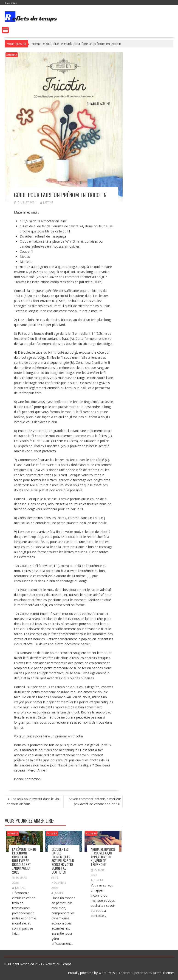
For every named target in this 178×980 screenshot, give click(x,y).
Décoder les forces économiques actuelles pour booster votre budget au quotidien (63, 861)
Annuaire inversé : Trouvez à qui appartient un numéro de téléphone (103, 857)
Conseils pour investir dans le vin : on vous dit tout (33, 801)
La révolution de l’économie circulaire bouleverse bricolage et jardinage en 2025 (24, 861)
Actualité (12, 55)
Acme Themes (164, 973)
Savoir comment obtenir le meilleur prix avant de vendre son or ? (95, 801)
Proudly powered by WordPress (91, 973)
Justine (47, 202)
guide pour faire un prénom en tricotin (55, 736)
